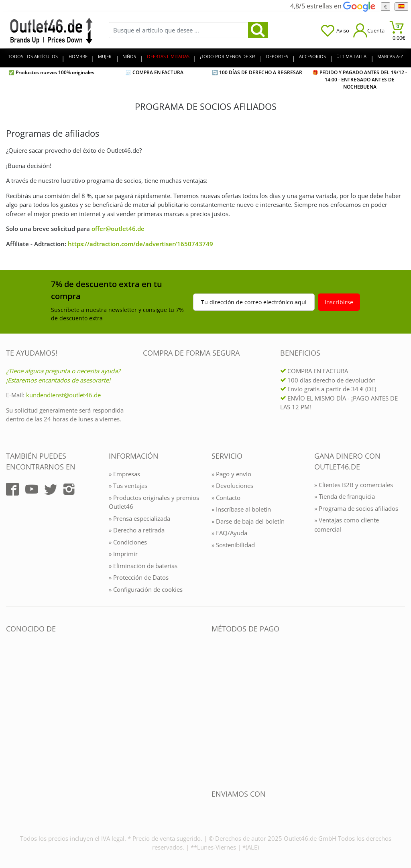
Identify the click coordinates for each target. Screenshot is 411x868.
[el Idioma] (401, 7)
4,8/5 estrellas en (333, 6)
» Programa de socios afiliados (356, 508)
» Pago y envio (231, 474)
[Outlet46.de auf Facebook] (12, 489)
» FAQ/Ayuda (229, 533)
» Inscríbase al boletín (241, 509)
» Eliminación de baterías (143, 566)
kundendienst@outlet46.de (63, 395)
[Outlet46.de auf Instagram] (69, 489)
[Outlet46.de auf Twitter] (51, 489)
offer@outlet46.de (118, 229)
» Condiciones (128, 542)
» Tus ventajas (128, 486)
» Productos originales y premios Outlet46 (154, 502)
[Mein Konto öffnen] (369, 30)
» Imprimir (123, 554)
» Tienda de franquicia (345, 496)
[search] (258, 30)
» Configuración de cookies (146, 589)
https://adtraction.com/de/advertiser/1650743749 (140, 244)
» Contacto (226, 498)
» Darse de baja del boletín (248, 521)
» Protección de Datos (139, 577)
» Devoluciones (232, 486)
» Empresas (124, 474)
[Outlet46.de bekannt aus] (12, 716)
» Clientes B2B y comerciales (354, 485)
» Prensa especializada (139, 518)
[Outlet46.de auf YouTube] (32, 489)
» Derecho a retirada (137, 530)
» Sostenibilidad (233, 545)
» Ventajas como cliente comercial (347, 525)
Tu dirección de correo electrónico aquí (254, 302)
